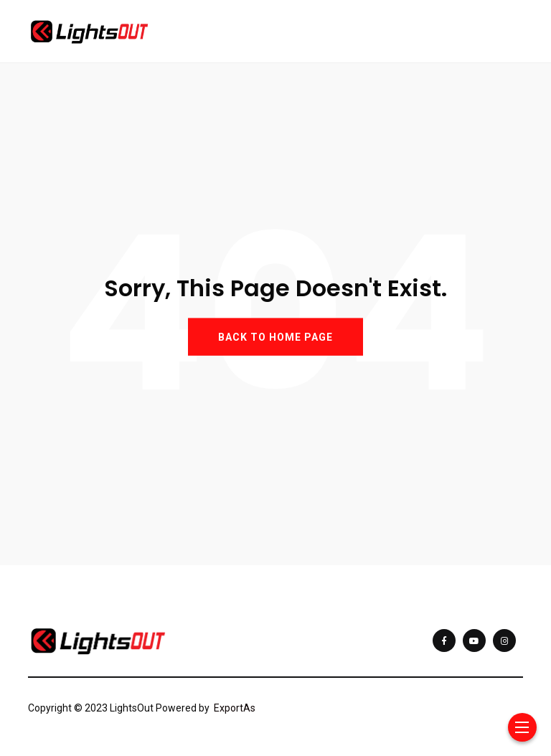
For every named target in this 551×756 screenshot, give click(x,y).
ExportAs (235, 708)
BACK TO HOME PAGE (275, 337)
